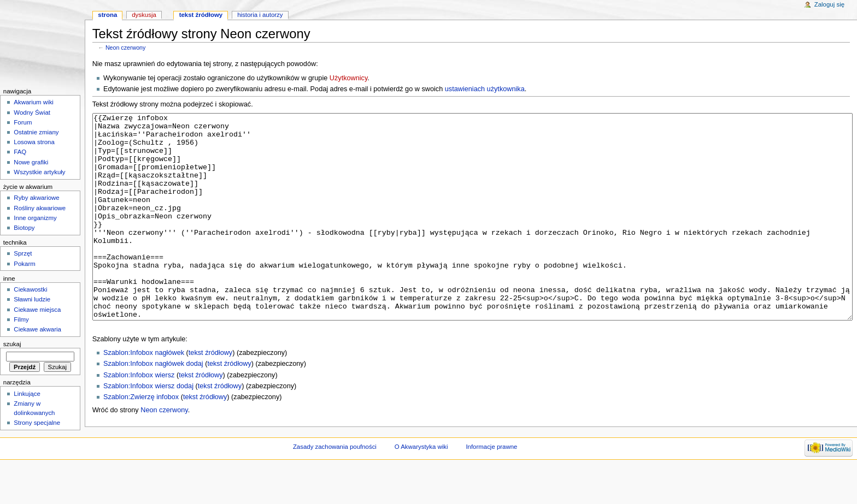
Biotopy (24, 228)
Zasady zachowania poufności (335, 485)
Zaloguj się (829, 4)
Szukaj (12, 344)
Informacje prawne (491, 485)
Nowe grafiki (31, 162)
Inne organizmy (35, 218)
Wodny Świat (32, 112)
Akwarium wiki (34, 102)
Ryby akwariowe (36, 198)
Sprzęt (23, 253)
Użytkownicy (349, 78)
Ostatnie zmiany (36, 132)
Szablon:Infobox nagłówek (144, 394)
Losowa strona (34, 142)
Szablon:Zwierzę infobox (141, 438)
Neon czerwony (125, 48)
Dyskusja (144, 15)
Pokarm (24, 264)
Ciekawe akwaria (37, 329)
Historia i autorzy (260, 15)
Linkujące (27, 394)
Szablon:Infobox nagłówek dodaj (153, 405)
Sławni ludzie (32, 299)
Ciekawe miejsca (37, 310)
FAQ (20, 152)
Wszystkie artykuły (39, 172)
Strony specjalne (37, 423)
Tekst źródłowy (201, 15)
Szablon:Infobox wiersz (139, 416)
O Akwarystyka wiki (421, 485)
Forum (23, 122)
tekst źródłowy (210, 394)
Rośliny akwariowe (40, 208)
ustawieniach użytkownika (485, 89)
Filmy (21, 319)
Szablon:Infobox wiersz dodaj (148, 427)
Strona (107, 15)
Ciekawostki (30, 289)
